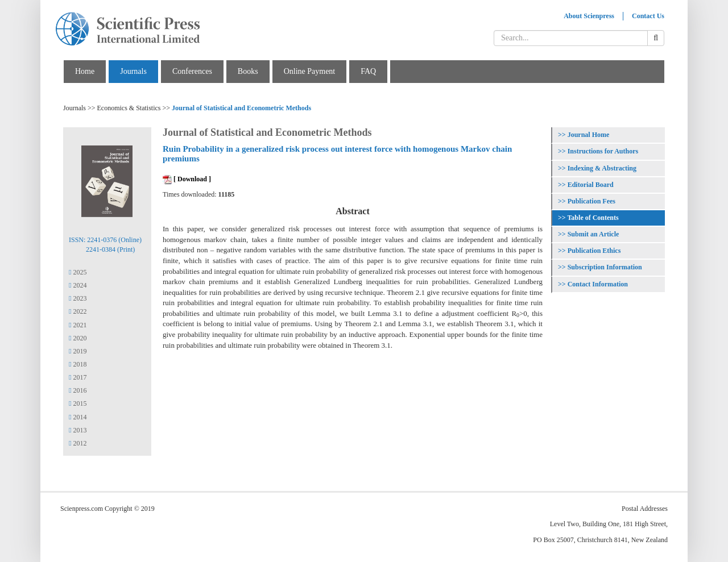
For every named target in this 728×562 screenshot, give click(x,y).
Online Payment (310, 71)
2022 (78, 311)
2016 (78, 390)
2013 (78, 430)
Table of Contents (593, 218)
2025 (78, 272)
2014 (78, 417)
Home (85, 71)
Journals (133, 71)
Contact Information (598, 284)
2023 (78, 298)
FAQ (368, 71)
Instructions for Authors (603, 151)
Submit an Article (593, 234)
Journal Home (589, 135)
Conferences (192, 71)
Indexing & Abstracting (602, 168)
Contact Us (648, 16)
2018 (78, 364)
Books (248, 71)
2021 (78, 325)
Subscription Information (605, 267)
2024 (78, 285)
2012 (78, 443)
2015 (78, 403)
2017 (78, 377)
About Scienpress (589, 16)
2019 (78, 351)
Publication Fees (591, 201)
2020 (78, 338)
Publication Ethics (594, 251)
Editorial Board (591, 185)
